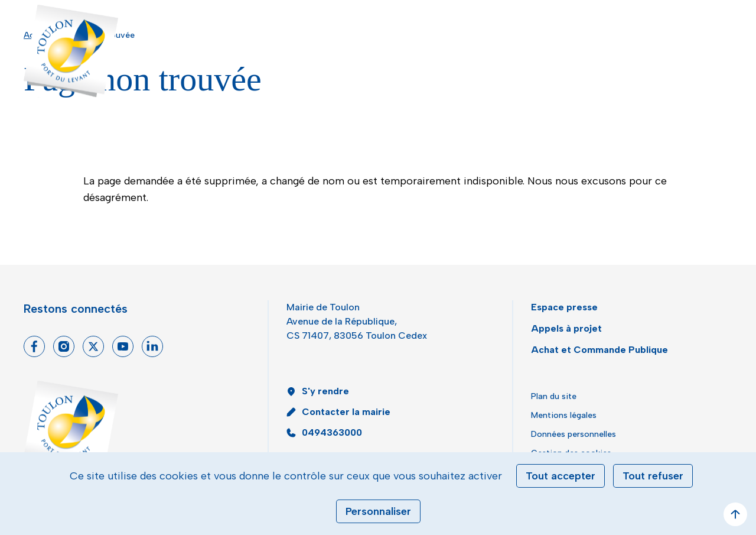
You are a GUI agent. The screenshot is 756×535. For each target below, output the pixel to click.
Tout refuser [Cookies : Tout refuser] (653, 476)
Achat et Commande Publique (599, 350)
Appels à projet (566, 328)
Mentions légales (564, 415)
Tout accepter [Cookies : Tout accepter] (561, 476)
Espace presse (564, 307)
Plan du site (554, 396)
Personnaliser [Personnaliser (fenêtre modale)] (378, 511)
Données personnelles (573, 434)
